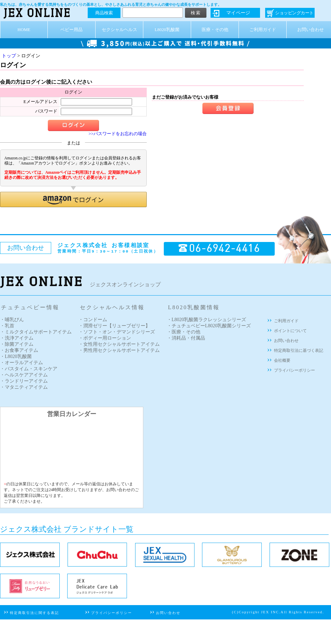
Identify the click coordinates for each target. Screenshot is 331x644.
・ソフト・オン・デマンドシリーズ (117, 332)
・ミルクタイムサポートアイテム (36, 332)
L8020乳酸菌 (167, 30)
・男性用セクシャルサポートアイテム (119, 350)
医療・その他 (215, 30)
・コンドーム (93, 320)
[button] (73, 199)
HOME (24, 30)
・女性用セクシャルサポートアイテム (119, 344)
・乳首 (7, 326)
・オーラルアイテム (21, 363)
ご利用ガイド (263, 30)
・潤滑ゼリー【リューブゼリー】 (114, 326)
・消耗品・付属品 (186, 338)
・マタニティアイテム (24, 387)
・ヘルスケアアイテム (24, 375)
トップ (9, 56)
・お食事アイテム (19, 350)
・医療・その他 (184, 332)
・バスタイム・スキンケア (29, 369)
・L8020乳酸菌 (16, 356)
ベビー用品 (71, 30)
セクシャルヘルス (119, 30)
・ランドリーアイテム (24, 381)
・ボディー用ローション (105, 338)
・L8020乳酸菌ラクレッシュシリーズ (207, 320)
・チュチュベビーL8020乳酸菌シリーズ (209, 326)
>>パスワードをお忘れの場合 (118, 134)
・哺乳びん (12, 320)
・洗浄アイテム (17, 338)
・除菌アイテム (17, 344)
